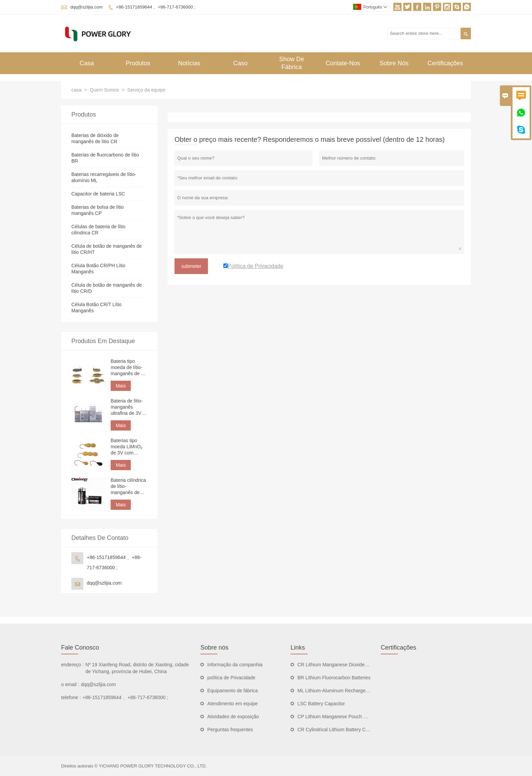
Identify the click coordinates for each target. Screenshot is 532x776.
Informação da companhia (235, 665)
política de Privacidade (231, 678)
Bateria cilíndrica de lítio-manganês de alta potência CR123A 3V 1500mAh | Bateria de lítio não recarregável (129, 486)
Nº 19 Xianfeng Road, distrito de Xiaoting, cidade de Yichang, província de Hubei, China (137, 668)
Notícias (189, 63)
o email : (70, 684)
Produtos (138, 63)
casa (76, 90)
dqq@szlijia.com (87, 7)
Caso (240, 63)
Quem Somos (104, 90)
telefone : (71, 697)
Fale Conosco (80, 648)
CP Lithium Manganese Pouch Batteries (340, 717)
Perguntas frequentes (230, 730)
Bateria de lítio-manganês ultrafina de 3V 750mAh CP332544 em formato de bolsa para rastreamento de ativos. (128, 407)
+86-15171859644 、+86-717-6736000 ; (156, 7)
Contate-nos (343, 63)
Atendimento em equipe (233, 704)
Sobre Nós (394, 63)
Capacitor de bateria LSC (98, 194)
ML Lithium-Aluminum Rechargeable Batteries (346, 691)
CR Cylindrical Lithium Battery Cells (335, 730)
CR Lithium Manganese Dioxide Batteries (341, 665)
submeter (191, 266)
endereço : (72, 665)
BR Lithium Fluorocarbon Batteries (334, 678)
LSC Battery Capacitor (321, 704)
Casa (87, 63)
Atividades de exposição (233, 717)
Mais (121, 386)
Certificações (445, 63)
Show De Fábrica (291, 63)
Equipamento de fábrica (233, 691)
